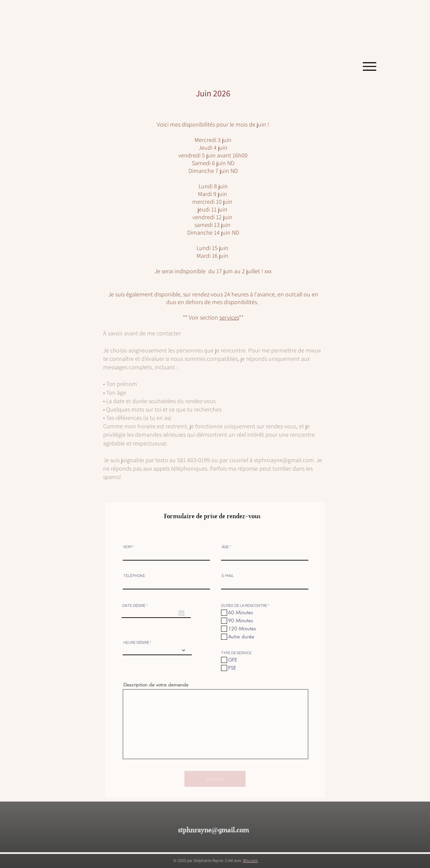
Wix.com (250, 860)
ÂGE (225, 547)
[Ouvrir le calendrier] (181, 613)
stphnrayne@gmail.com (284, 460)
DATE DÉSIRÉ (136, 606)
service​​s (229, 317)
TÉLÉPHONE (134, 576)
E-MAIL (228, 576)
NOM (127, 547)
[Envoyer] (215, 779)
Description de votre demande (156, 685)
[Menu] (369, 66)
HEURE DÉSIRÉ (136, 643)
